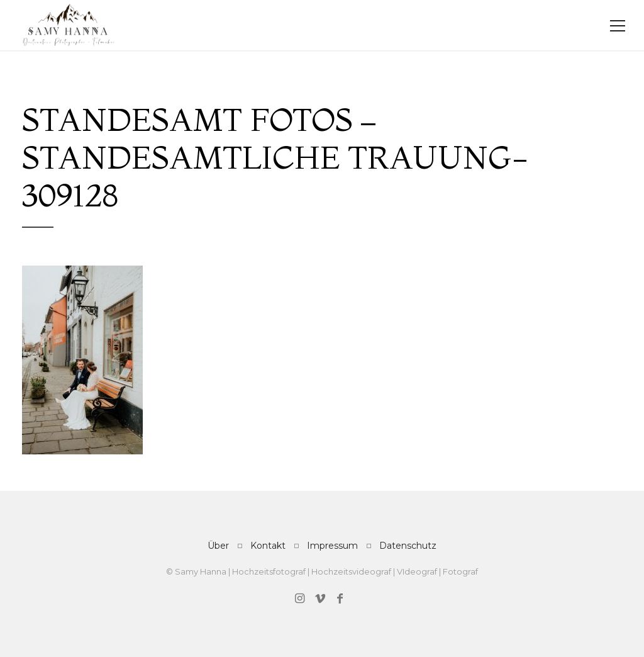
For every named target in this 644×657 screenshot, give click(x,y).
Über (218, 546)
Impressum (332, 546)
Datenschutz (408, 546)
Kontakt (268, 546)
